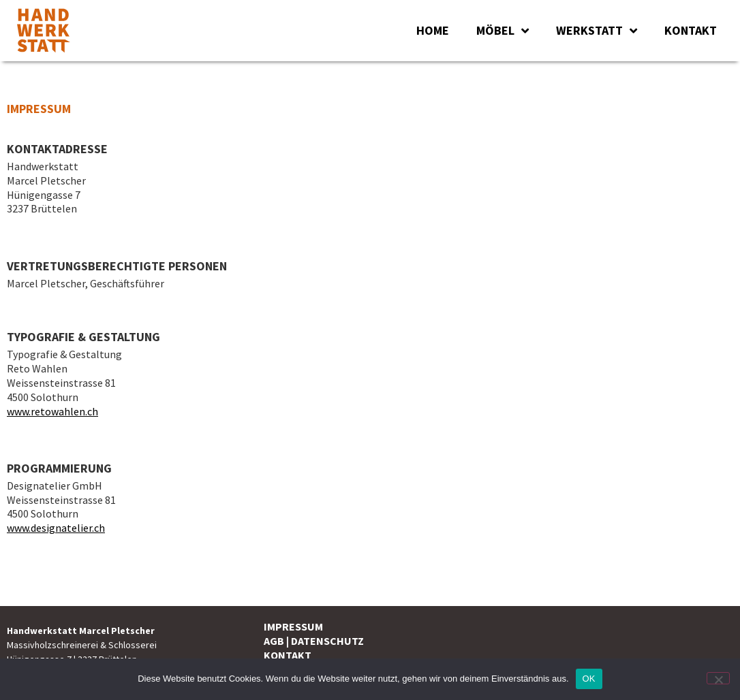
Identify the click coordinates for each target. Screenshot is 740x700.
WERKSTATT (597, 31)
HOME (433, 30)
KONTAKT (691, 30)
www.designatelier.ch (56, 528)
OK (589, 679)
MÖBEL (503, 31)
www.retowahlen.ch (52, 411)
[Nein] (718, 678)
